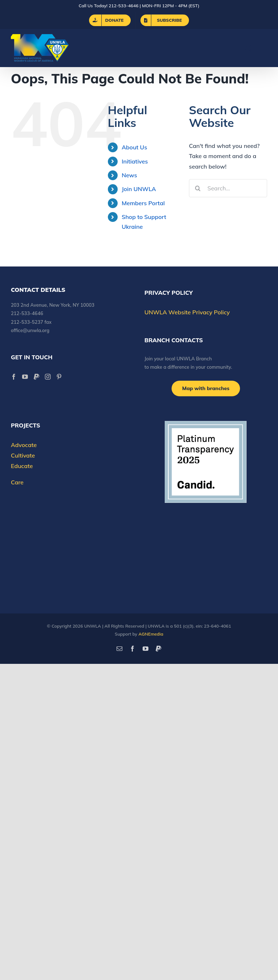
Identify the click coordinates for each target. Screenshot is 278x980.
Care (17, 482)
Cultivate (23, 455)
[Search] (198, 188)
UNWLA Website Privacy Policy (187, 312)
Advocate (24, 445)
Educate (22, 466)
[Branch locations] (206, 388)
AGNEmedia (151, 634)
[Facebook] (14, 377)
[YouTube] (25, 377)
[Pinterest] (59, 377)
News (129, 175)
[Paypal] (37, 377)
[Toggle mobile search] (249, 48)
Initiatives (135, 161)
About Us (134, 147)
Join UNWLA (139, 189)
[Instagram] (48, 377)
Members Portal (143, 203)
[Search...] (228, 188)
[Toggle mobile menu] (263, 48)
